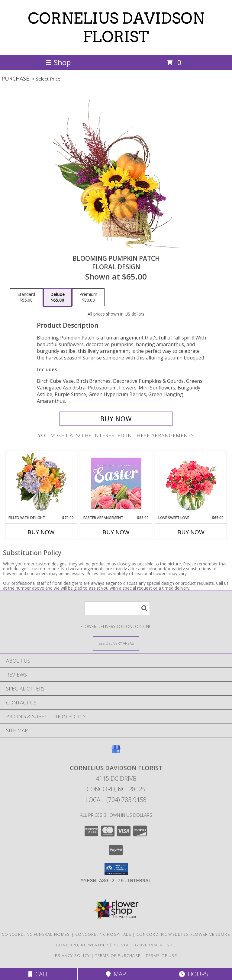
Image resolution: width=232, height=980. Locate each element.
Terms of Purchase (118, 955)
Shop (58, 62)
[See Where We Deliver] (116, 643)
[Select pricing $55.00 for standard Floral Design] (26, 297)
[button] (116, 869)
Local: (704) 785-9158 (116, 800)
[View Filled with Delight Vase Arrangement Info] (41, 483)
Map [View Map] (116, 974)
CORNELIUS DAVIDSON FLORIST (116, 27)
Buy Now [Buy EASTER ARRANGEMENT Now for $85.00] (116, 532)
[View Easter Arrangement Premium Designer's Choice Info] (116, 483)
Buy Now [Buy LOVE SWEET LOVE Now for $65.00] (191, 532)
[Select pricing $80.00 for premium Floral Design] (88, 297)
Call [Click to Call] (39, 974)
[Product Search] (117, 608)
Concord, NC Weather (82, 945)
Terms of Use (161, 955)
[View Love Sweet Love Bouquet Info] (191, 483)
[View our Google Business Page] (116, 752)
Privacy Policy (72, 955)
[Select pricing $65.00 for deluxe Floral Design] (58, 297)
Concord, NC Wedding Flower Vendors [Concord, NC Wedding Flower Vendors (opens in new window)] (183, 934)
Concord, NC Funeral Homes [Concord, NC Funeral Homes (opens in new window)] (36, 934)
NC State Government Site (145, 945)
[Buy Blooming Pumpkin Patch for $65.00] (116, 419)
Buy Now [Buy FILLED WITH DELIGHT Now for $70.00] (41, 532)
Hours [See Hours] (193, 974)
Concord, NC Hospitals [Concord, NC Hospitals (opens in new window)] (103, 934)
